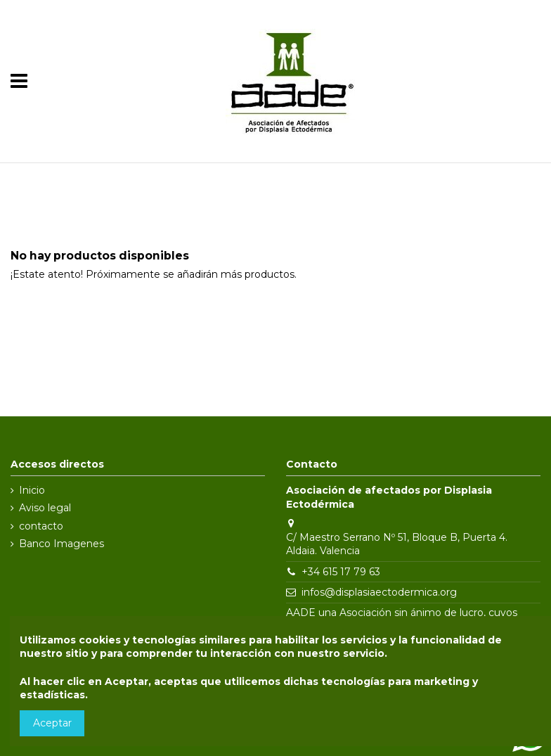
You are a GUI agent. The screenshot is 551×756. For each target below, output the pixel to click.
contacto (41, 526)
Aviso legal (45, 508)
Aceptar (52, 723)
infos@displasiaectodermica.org (379, 592)
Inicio (32, 490)
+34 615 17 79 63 (341, 572)
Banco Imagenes (61, 544)
